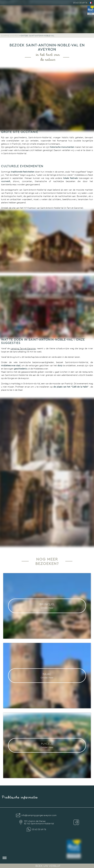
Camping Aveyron (10, 36)
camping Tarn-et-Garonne (23, 348)
